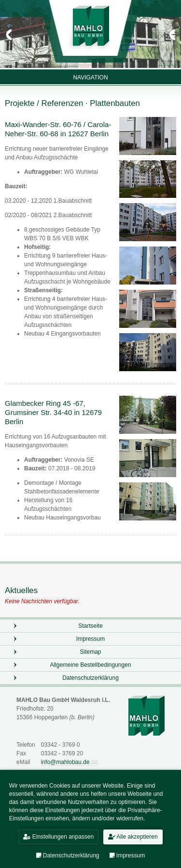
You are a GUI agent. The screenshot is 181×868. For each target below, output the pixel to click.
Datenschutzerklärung (90, 679)
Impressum (90, 640)
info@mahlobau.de (65, 764)
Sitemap (90, 653)
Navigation (90, 78)
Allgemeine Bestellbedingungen (90, 666)
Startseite (90, 627)
